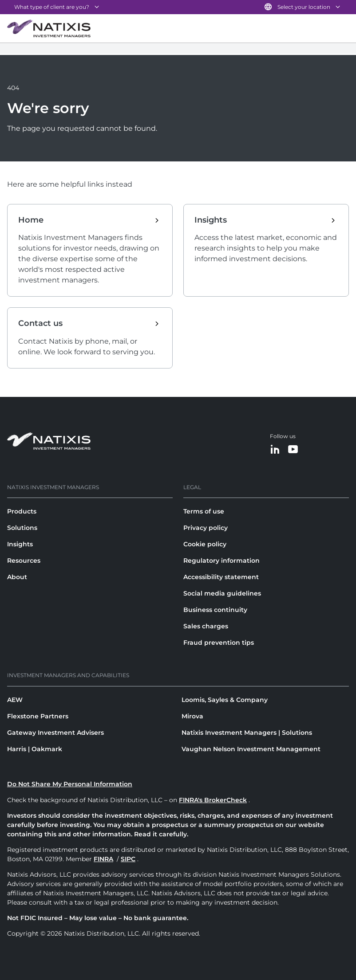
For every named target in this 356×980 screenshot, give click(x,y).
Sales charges (206, 626)
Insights (20, 544)
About (17, 577)
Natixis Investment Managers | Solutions (247, 733)
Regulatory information (222, 561)
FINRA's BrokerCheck (213, 800)
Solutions (22, 528)
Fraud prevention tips (219, 643)
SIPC (128, 859)
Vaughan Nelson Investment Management (251, 749)
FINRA (103, 859)
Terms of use (204, 511)
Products (22, 511)
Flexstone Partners (38, 716)
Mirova (192, 716)
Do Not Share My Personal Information (70, 784)
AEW (15, 700)
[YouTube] (293, 450)
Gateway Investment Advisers (55, 733)
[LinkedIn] (275, 450)
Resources (24, 561)
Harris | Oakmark (35, 749)
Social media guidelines (222, 593)
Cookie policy (205, 544)
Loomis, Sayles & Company (225, 700)
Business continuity (215, 610)
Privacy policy (206, 528)
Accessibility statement (221, 577)
